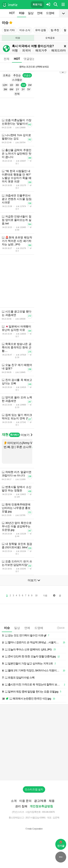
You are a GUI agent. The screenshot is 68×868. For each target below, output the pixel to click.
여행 (15, 50)
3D (17, 85)
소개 (14, 801)
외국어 (26, 50)
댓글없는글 (31, 59)
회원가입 (37, 4)
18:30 (61, 628)
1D (11, 85)
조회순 (7, 75)
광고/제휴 (40, 801)
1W (23, 85)
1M (30, 85)
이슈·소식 (25, 30)
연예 (40, 13)
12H (5, 85)
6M (12, 89)
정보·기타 (9, 30)
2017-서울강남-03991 (35, 818)
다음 (45, 596)
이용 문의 (25, 801)
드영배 (50, 13)
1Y (17, 89)
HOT (12, 13)
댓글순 (27, 75)
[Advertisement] (34, 742)
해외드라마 (59, 50)
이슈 (22, 13)
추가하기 (15, 435)
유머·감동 (41, 30)
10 (36, 596)
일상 (31, 13)
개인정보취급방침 (41, 806)
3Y (23, 89)
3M (5, 89)
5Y (29, 89)
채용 (52, 801)
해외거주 (41, 50)
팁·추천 (55, 30)
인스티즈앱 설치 (34, 789)
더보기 (26, 435)
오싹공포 (50, 38)
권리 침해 (21, 806)
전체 (7, 59)
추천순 (17, 75)
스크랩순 (17, 80)
